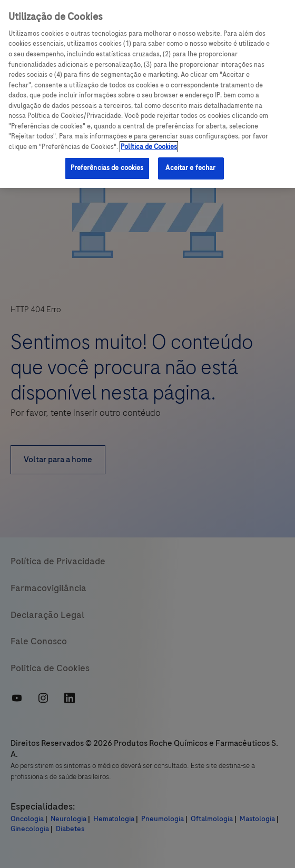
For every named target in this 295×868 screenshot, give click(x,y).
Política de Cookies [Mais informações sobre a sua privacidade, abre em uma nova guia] (149, 147)
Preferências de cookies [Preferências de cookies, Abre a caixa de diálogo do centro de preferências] (107, 168)
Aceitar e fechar (190, 168)
